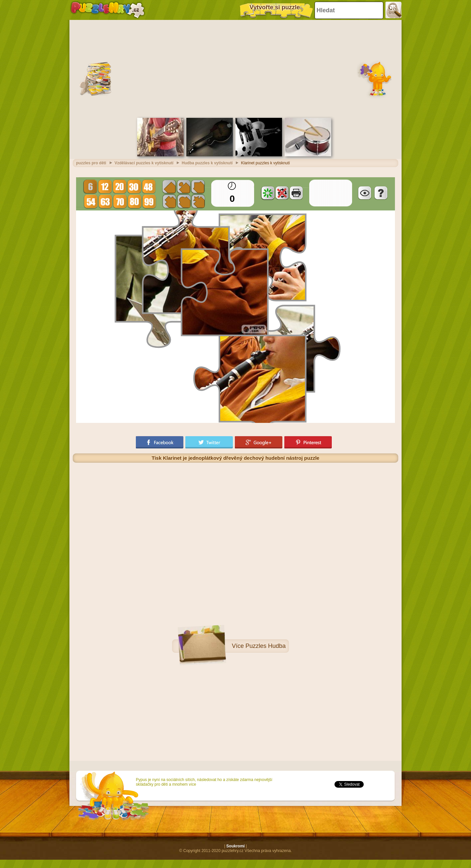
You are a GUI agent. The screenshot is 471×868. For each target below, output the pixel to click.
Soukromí (235, 846)
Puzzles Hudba (266, 646)
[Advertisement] (235, 68)
